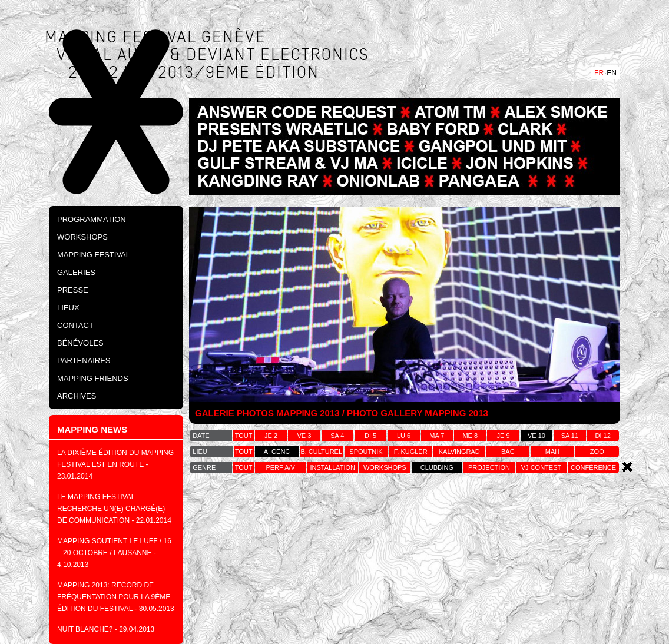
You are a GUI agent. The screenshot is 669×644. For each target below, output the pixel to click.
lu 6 (404, 436)
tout (244, 436)
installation (332, 467)
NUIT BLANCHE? (85, 629)
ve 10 (536, 436)
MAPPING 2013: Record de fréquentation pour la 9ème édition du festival (114, 597)
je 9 (504, 436)
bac (508, 452)
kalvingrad (459, 452)
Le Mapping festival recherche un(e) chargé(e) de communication (111, 509)
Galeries (76, 272)
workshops (385, 467)
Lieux (68, 308)
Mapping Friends (93, 378)
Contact (75, 325)
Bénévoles (80, 343)
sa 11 (570, 436)
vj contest (541, 467)
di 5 (370, 436)
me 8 (470, 436)
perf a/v (280, 467)
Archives (77, 396)
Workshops (82, 237)
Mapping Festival (94, 255)
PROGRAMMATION (92, 219)
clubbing (437, 467)
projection (489, 467)
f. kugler (411, 452)
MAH (552, 452)
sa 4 (337, 436)
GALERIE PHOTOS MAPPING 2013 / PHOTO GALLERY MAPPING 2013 (342, 413)
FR (599, 73)
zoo (597, 452)
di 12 (603, 436)
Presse (73, 290)
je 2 (271, 436)
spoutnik (366, 452)
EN (612, 73)
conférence (593, 467)
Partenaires (84, 361)
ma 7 (437, 436)
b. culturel (321, 452)
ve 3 (304, 436)
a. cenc (277, 452)
